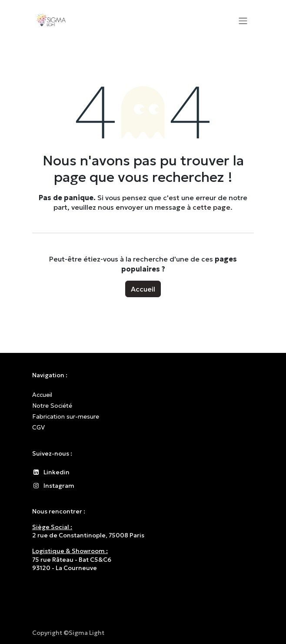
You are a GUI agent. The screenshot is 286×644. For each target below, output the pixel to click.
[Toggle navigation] (243, 20)
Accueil (143, 289)
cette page (211, 207)
